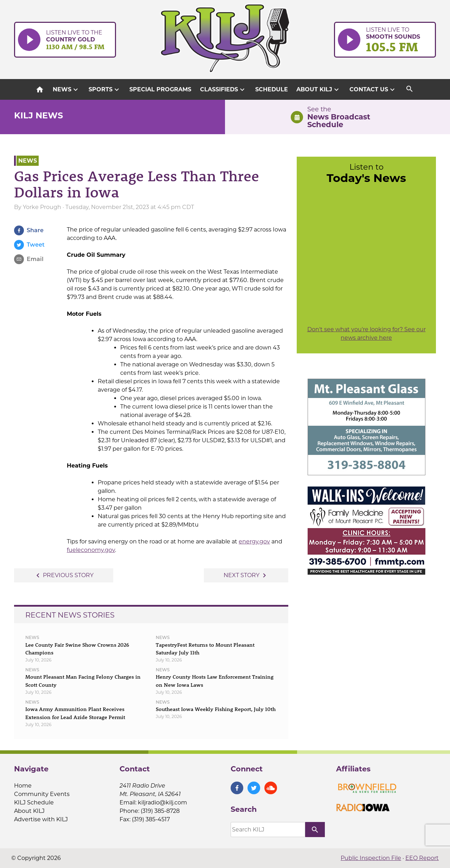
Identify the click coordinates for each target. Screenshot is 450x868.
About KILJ (319, 90)
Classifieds (223, 90)
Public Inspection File (371, 858)
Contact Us (373, 90)
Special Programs (160, 89)
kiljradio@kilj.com (162, 802)
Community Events (42, 794)
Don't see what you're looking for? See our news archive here (367, 334)
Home (23, 786)
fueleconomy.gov (91, 550)
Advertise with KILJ (41, 819)
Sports (105, 90)
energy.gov (254, 541)
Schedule (272, 89)
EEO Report (422, 858)
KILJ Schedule (34, 802)
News (66, 90)
